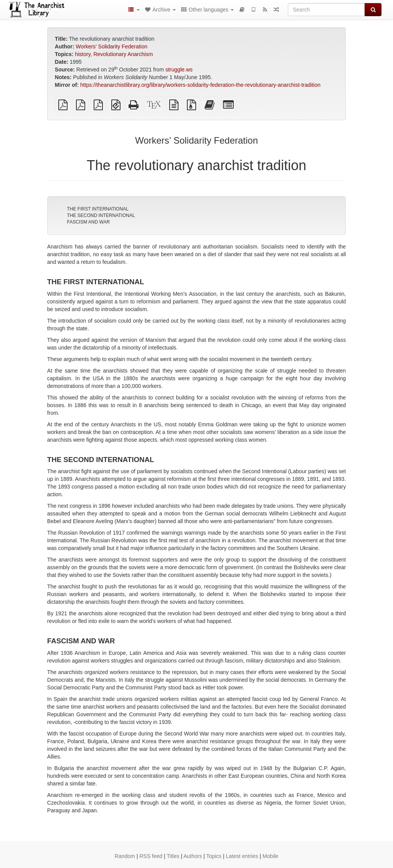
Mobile (270, 856)
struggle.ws (179, 70)
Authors (193, 856)
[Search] (326, 10)
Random (125, 856)
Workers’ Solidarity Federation (111, 46)
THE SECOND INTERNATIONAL (101, 215)
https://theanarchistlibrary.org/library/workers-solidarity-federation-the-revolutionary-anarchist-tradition (200, 85)
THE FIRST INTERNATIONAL (97, 209)
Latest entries (242, 856)
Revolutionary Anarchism (123, 54)
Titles (173, 856)
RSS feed (151, 856)
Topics (214, 856)
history (83, 54)
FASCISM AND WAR (88, 222)
